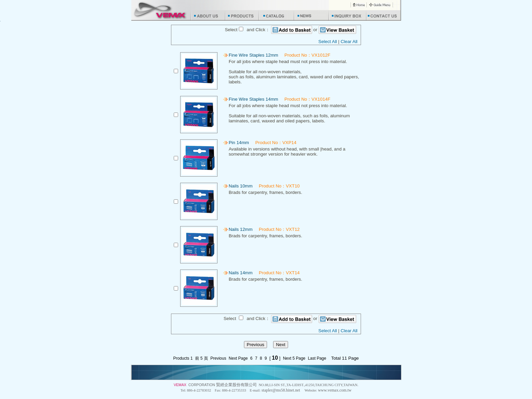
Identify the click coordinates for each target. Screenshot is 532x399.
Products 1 (183, 358)
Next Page (238, 358)
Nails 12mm (241, 229)
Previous (218, 358)
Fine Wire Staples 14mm (253, 99)
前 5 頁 (201, 358)
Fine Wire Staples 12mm (253, 55)
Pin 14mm (239, 143)
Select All (328, 42)
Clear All (349, 42)
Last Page (317, 358)
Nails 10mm (241, 186)
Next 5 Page (294, 358)
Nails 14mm (241, 273)
